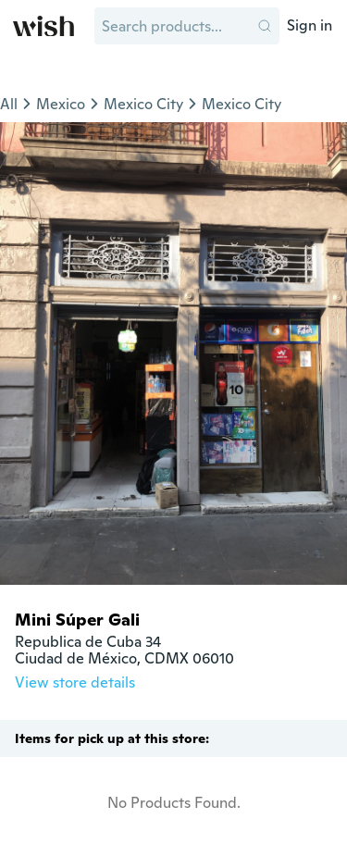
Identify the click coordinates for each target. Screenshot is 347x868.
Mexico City (143, 104)
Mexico (61, 104)
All (9, 104)
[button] (265, 26)
